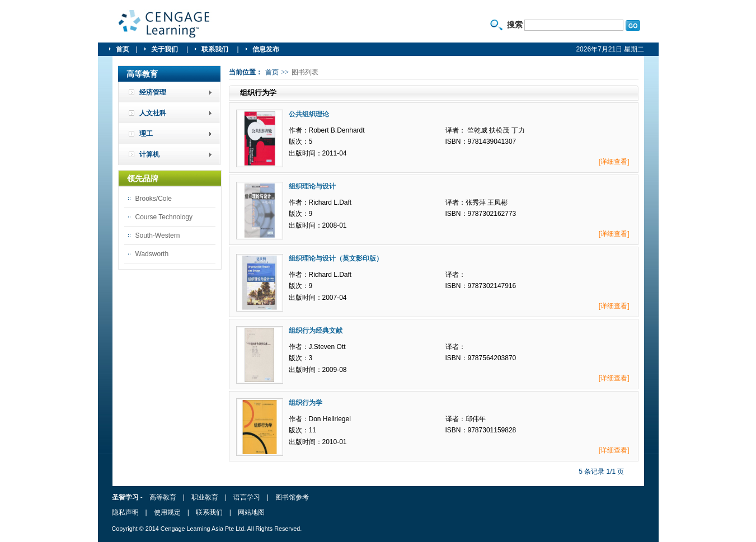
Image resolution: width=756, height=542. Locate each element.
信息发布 (266, 49)
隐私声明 (125, 512)
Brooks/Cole (154, 199)
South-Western (158, 235)
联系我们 (216, 49)
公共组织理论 (309, 114)
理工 (146, 134)
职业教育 (205, 497)
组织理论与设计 (312, 186)
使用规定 (167, 512)
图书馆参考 (292, 497)
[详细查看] (614, 162)
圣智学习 (165, 24)
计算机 (149, 154)
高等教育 (163, 497)
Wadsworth (152, 254)
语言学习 (247, 497)
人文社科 (153, 113)
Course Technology (164, 217)
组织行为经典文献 (316, 331)
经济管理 (153, 92)
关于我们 (165, 49)
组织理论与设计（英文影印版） (336, 258)
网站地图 (251, 512)
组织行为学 (306, 403)
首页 (123, 49)
